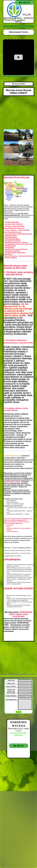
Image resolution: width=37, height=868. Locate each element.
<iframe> (18, 795)
